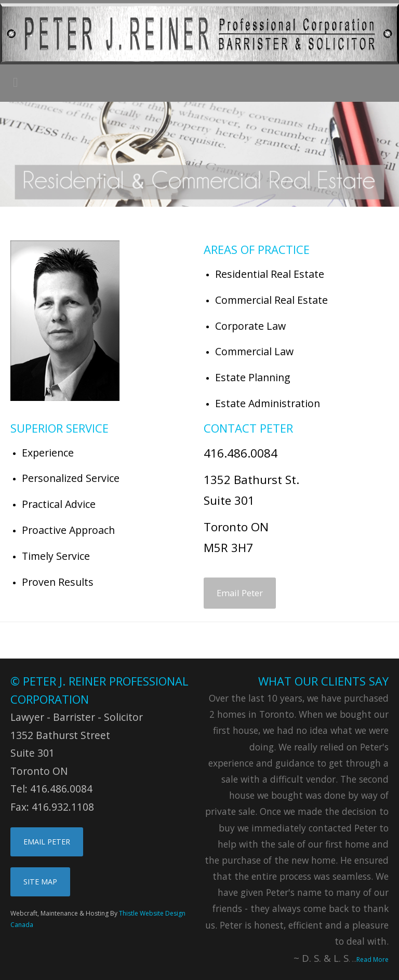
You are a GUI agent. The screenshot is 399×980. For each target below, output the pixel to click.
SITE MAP (40, 882)
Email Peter (240, 593)
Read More (373, 959)
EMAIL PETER (47, 842)
